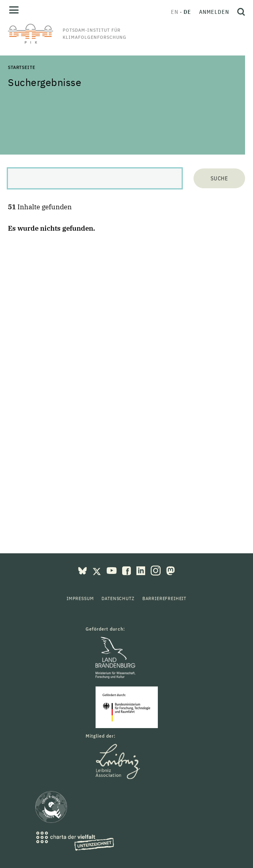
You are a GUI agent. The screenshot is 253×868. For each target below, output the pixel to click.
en (175, 12)
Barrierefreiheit (164, 598)
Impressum (80, 598)
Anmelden (214, 12)
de (187, 12)
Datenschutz (118, 598)
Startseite (21, 67)
